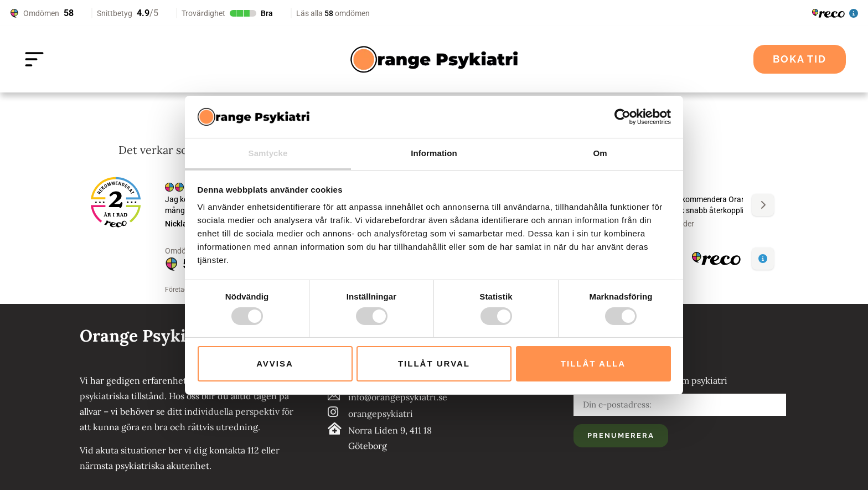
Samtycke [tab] (268, 153)
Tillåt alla (593, 363)
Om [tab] (600, 153)
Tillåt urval (434, 363)
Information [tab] (434, 153)
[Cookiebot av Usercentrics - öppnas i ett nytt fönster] (622, 117)
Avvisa (275, 363)
